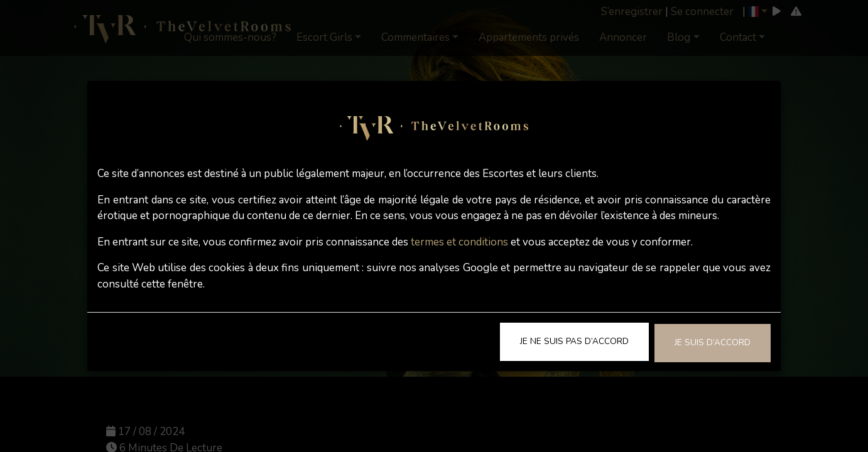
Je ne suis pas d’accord (574, 341)
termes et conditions (459, 242)
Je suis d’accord (713, 342)
